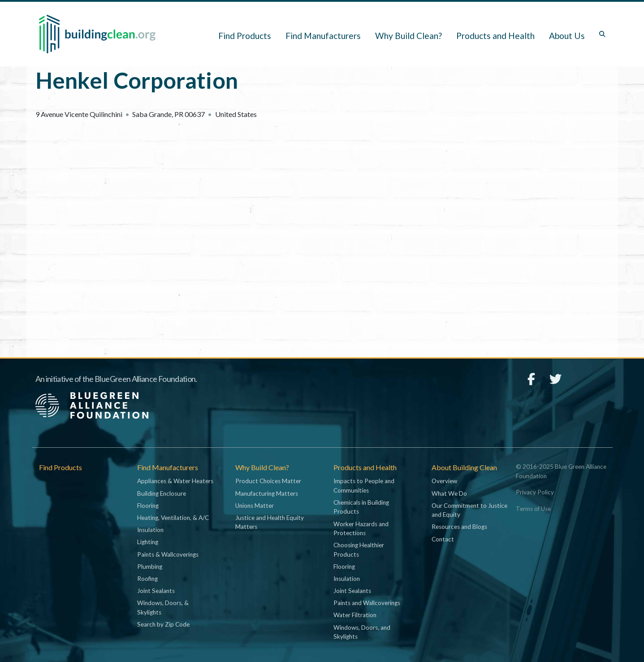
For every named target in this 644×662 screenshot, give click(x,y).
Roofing (147, 579)
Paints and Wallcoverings (367, 603)
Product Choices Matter (268, 481)
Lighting (148, 542)
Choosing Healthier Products (359, 550)
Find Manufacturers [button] (323, 36)
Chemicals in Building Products (361, 507)
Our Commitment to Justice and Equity (469, 510)
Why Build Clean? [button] (408, 36)
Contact (443, 539)
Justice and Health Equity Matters (270, 522)
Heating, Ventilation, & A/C (173, 518)
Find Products (245, 36)
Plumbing (150, 567)
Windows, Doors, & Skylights (163, 607)
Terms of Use (533, 509)
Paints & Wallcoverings (168, 554)
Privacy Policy (535, 492)
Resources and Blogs (459, 527)
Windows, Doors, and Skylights (362, 632)
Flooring (148, 506)
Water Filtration (355, 615)
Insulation (150, 530)
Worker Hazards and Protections (361, 528)
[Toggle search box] (602, 34)
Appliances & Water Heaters (175, 481)
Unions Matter (255, 506)
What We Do (449, 493)
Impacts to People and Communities (364, 485)
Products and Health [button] (495, 36)
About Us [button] (567, 36)
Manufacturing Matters (267, 493)
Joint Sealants (156, 591)
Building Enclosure (162, 493)
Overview (444, 481)
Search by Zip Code (163, 624)
